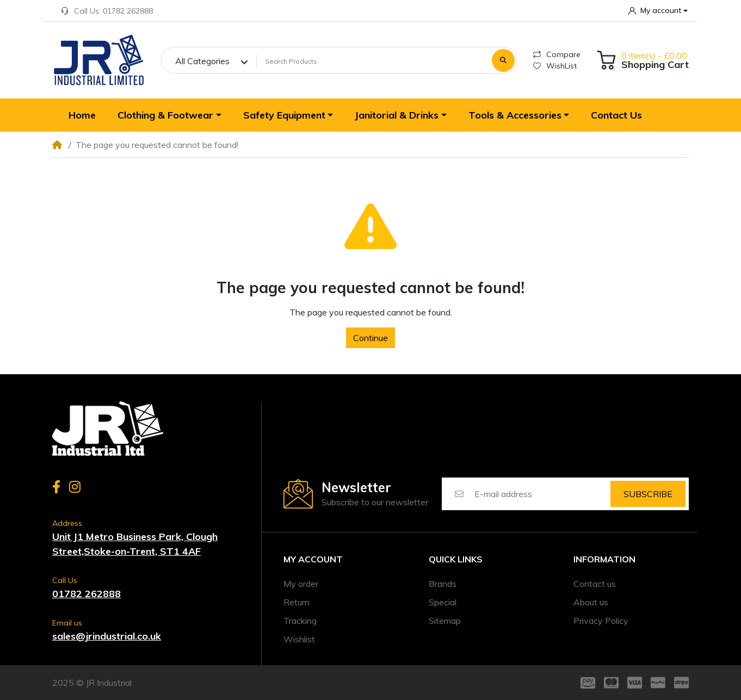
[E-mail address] (542, 494)
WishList (555, 66)
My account (313, 559)
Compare (557, 54)
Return (297, 602)
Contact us (595, 584)
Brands (443, 584)
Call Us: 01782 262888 (107, 11)
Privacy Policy (601, 621)
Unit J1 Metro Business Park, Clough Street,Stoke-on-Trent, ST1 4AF (135, 544)
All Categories (202, 61)
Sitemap (445, 621)
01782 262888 (87, 594)
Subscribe (648, 494)
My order (301, 584)
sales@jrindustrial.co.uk (107, 636)
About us (591, 602)
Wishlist (299, 639)
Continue (370, 338)
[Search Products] (372, 61)
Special (443, 602)
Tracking (300, 621)
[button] (658, 11)
